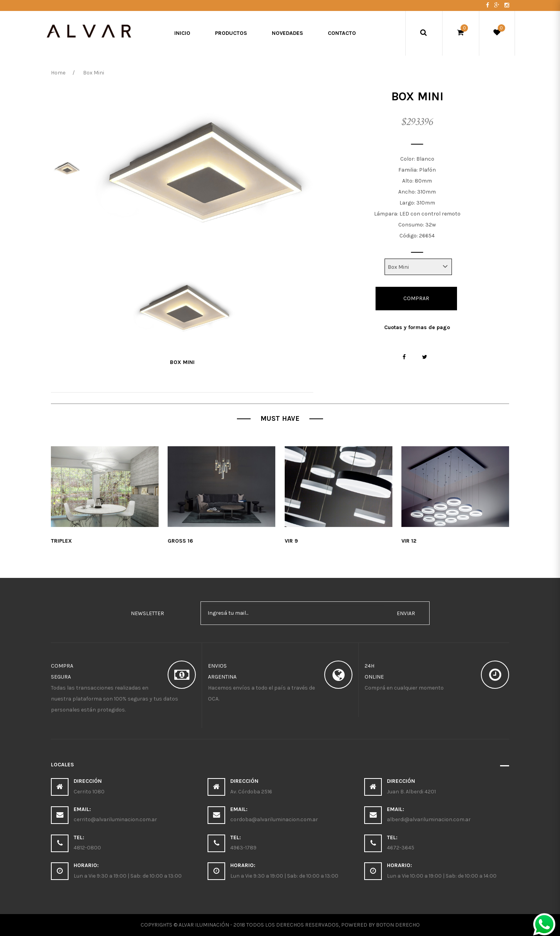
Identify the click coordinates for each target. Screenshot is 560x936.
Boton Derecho (398, 925)
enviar (406, 613)
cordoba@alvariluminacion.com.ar (274, 819)
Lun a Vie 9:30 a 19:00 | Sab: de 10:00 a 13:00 (128, 876)
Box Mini (182, 362)
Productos (231, 33)
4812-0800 (87, 848)
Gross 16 (180, 541)
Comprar (416, 298)
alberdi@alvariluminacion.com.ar (429, 819)
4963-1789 (243, 848)
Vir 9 (291, 541)
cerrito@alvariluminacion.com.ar (115, 819)
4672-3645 (401, 848)
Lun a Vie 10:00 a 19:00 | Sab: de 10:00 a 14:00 (442, 876)
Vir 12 (409, 541)
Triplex (61, 541)
